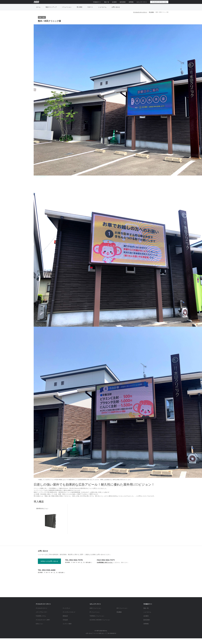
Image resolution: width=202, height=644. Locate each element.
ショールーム (102, 7)
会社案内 (114, 2)
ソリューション (67, 7)
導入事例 (79, 7)
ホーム (38, 7)
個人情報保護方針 (112, 633)
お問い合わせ (116, 7)
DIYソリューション (122, 608)
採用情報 (131, 2)
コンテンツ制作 (67, 624)
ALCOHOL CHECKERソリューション (100, 620)
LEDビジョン (39, 624)
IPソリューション (95, 612)
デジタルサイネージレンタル (159, 2)
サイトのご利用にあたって (100, 633)
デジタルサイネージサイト (140, 12)
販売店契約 (123, 2)
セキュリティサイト (142, 2)
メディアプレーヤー (41, 612)
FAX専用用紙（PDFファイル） (105, 562)
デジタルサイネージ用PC (43, 620)
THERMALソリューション (97, 616)
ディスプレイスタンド (69, 612)
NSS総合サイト (97, 2)
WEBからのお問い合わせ (49, 561)
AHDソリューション (95, 608)
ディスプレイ (66, 608)
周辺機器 (119, 612)
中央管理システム (41, 616)
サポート (90, 7)
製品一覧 (107, 2)
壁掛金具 (65, 616)
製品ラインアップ (51, 7)
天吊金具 (65, 620)
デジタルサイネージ (41, 608)
